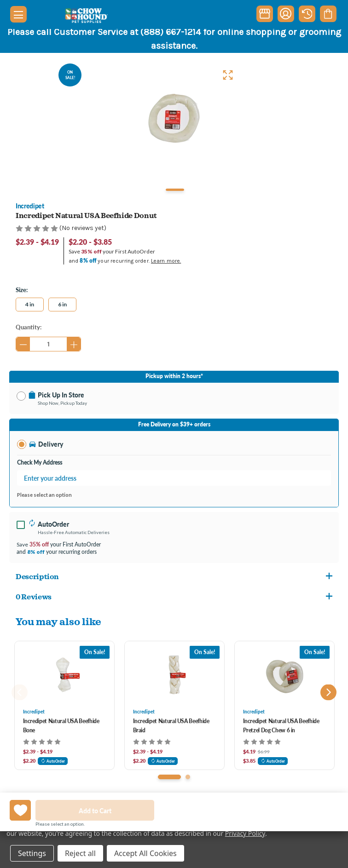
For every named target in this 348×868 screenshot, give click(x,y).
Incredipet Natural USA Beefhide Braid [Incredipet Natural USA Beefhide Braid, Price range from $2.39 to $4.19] (171, 726)
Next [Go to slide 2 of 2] (328, 692)
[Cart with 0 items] (328, 14)
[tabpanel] (174, 118)
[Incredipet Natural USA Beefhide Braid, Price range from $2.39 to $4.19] (174, 675)
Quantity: (29, 327)
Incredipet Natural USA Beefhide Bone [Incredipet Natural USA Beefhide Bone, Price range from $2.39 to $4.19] (61, 726)
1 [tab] (175, 190)
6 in (62, 304)
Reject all (80, 853)
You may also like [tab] (58, 621)
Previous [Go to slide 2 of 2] (20, 692)
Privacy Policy (245, 833)
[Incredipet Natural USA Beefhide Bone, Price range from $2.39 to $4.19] (64, 675)
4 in (30, 304)
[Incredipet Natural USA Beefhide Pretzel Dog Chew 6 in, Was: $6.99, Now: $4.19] (284, 675)
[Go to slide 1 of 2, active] (169, 777)
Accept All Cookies (145, 853)
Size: (22, 290)
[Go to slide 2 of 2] (188, 777)
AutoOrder (53, 761)
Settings (32, 853)
